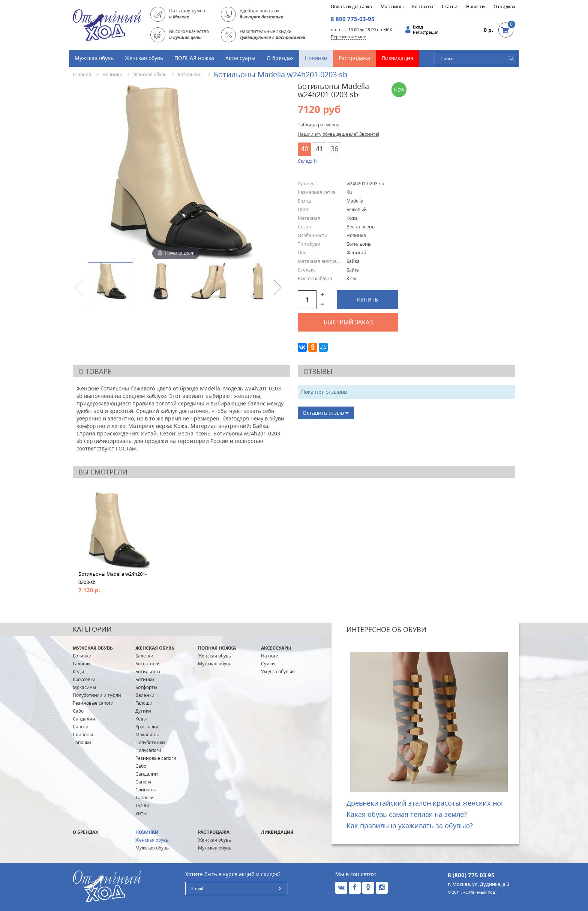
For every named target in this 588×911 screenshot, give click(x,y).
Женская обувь (144, 58)
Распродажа (354, 58)
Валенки (145, 695)
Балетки (144, 656)
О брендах (280, 58)
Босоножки (148, 664)
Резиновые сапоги (93, 703)
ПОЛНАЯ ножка (194, 58)
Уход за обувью (278, 672)
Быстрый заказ (348, 322)
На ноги (270, 656)
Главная (82, 74)
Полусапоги (148, 750)
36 (334, 149)
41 (319, 149)
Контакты (423, 7)
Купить (367, 299)
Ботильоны (190, 74)
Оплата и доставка (351, 7)
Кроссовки (84, 679)
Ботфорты (146, 687)
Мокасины (84, 687)
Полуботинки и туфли (97, 695)
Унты (141, 813)
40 (304, 149)
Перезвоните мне (348, 37)
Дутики (143, 711)
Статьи (450, 7)
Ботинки (82, 656)
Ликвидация (397, 58)
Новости (475, 7)
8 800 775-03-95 (353, 19)
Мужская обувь (94, 58)
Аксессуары (240, 58)
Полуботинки (150, 742)
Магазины (392, 7)
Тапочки (82, 742)
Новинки (316, 58)
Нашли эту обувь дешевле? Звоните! (338, 134)
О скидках (504, 7)
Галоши (81, 664)
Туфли (142, 805)
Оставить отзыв (323, 413)
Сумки (268, 664)
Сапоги (81, 727)
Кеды (78, 672)
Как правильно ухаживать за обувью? (410, 825)
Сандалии (84, 719)
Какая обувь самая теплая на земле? (407, 814)
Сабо (78, 711)
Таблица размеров (319, 125)
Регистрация (426, 32)
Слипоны (83, 735)
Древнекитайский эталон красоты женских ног (425, 803)
